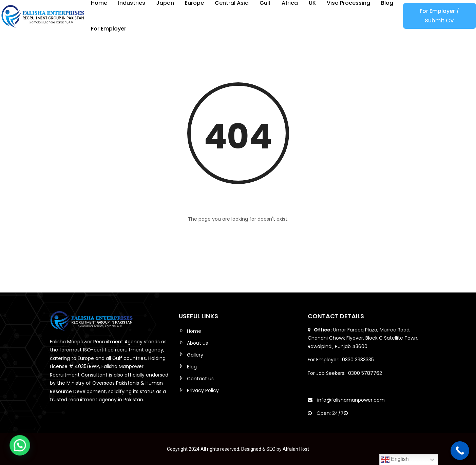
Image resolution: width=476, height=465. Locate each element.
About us (197, 343)
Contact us (200, 379)
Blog (192, 367)
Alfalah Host (296, 449)
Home (194, 331)
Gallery (195, 355)
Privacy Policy (203, 390)
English (395, 460)
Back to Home (238, 237)
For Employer (109, 29)
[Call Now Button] (460, 451)
